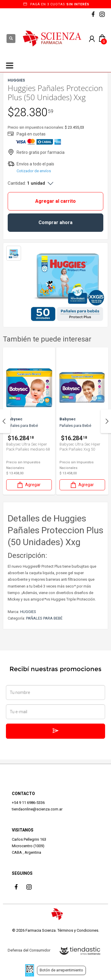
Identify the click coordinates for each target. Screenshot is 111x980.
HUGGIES (28, 612)
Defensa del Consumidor (29, 950)
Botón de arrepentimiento (61, 970)
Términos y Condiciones (78, 930)
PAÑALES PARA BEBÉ (44, 618)
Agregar (28, 485)
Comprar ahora (55, 222)
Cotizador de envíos (34, 171)
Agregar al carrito (55, 201)
